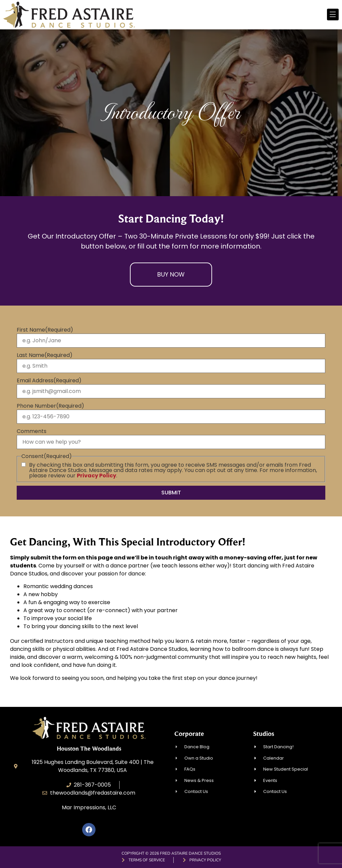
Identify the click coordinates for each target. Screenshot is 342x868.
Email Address (49, 381)
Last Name (45, 355)
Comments (32, 431)
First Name (45, 330)
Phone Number (50, 406)
